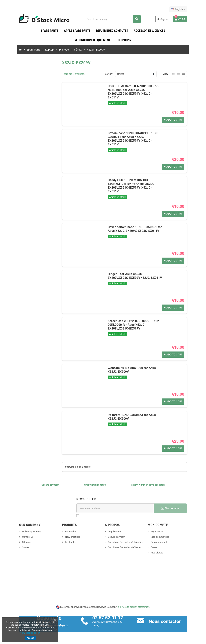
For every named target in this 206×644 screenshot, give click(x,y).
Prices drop (69, 532)
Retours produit (161, 542)
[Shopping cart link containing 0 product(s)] (184, 19)
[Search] (114, 19)
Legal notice (114, 532)
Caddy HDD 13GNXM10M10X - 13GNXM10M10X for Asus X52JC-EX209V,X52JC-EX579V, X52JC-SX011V (133, 184)
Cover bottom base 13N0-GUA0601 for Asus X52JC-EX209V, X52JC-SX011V (133, 229)
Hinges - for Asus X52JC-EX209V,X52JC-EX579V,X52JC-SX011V (134, 276)
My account (159, 532)
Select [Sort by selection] (121, 74)
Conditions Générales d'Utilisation (125, 542)
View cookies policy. (30, 633)
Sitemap (22, 542)
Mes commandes (162, 537)
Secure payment (116, 537)
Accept (30, 638)
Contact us (23, 537)
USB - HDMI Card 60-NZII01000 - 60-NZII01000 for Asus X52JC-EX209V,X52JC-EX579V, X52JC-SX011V (136, 90)
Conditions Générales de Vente (124, 548)
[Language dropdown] (182, 9)
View (170, 74)
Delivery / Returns (27, 532)
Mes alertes (159, 553)
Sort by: (109, 74)
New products (70, 537)
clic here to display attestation (134, 607)
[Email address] (116, 508)
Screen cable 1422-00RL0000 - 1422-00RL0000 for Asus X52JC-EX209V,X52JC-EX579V (135, 325)
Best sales (68, 542)
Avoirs (156, 548)
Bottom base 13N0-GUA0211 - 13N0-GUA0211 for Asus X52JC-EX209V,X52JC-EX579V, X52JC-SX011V (135, 137)
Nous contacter (166, 621)
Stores (21, 548)
